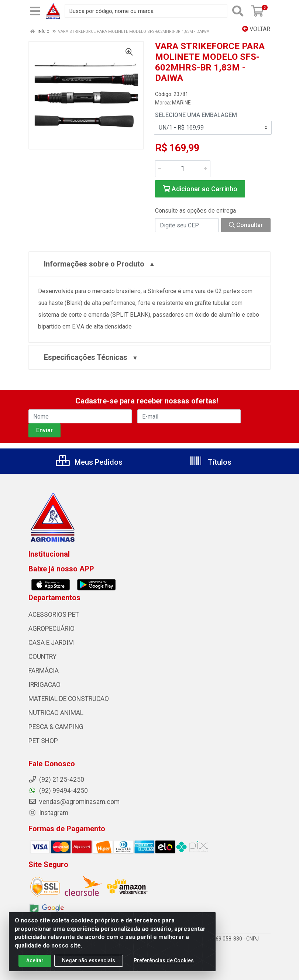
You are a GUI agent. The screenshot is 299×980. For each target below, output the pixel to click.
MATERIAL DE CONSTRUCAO (69, 699)
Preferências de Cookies (164, 964)
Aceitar (35, 964)
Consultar (246, 225)
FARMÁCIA (44, 671)
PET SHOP (43, 741)
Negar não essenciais (89, 964)
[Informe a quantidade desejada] (183, 169)
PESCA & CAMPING (56, 727)
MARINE (181, 103)
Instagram (48, 813)
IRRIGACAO (44, 685)
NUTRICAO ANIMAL (56, 713)
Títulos (210, 462)
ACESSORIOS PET (54, 615)
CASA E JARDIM (51, 643)
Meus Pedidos (89, 462)
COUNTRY (42, 657)
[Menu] (35, 11)
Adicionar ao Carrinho (200, 189)
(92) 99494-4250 (58, 791)
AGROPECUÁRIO (51, 629)
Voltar (256, 29)
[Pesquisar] (238, 11)
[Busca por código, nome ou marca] (146, 11)
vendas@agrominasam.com (74, 802)
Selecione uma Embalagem (196, 115)
